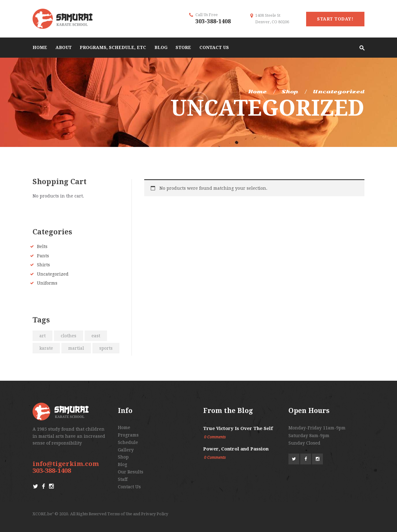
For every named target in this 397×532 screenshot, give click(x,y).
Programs (128, 435)
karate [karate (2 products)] (46, 348)
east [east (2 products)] (96, 336)
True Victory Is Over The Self (238, 428)
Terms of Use (120, 514)
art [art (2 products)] (42, 336)
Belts (42, 246)
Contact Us (129, 487)
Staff (123, 479)
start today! (335, 19)
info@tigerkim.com (66, 464)
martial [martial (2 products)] (76, 348)
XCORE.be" (43, 514)
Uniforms (47, 283)
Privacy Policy (155, 514)
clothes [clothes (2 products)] (69, 336)
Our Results (131, 472)
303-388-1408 (213, 21)
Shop (290, 92)
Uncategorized (53, 274)
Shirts (43, 265)
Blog (123, 464)
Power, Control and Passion (236, 449)
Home (257, 92)
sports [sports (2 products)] (106, 348)
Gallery (126, 450)
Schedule (128, 442)
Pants (43, 256)
